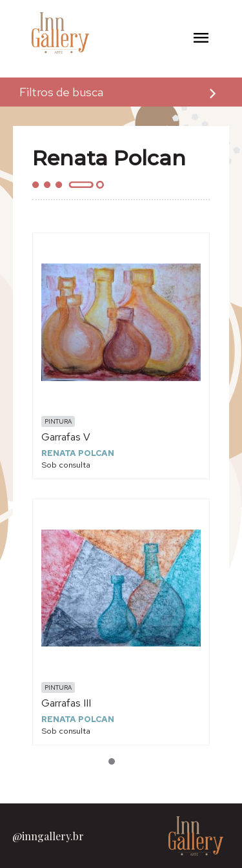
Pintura (58, 421)
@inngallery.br (48, 836)
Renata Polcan (78, 453)
